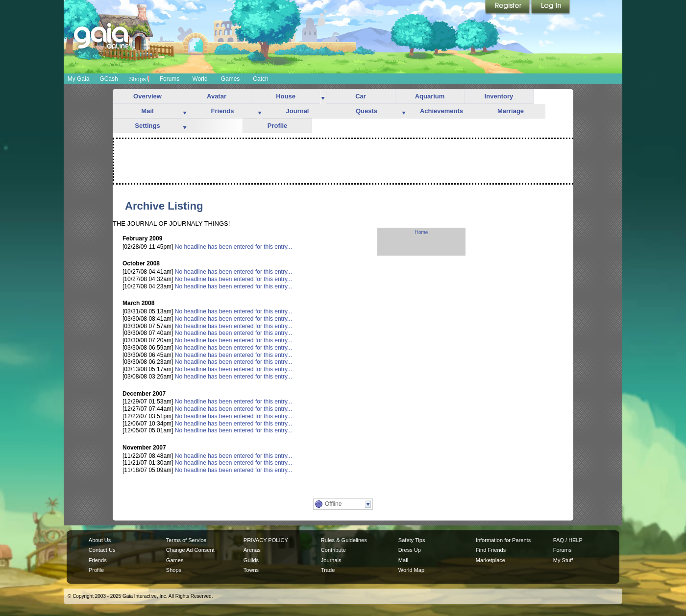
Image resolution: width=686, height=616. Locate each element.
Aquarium (430, 96)
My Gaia (79, 79)
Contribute (333, 550)
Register (508, 7)
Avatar (217, 96)
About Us (100, 540)
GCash (109, 79)
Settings (147, 126)
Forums (170, 79)
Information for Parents (503, 540)
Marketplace (490, 560)
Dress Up (410, 550)
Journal (298, 111)
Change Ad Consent (190, 550)
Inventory (499, 96)
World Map (411, 570)
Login (551, 7)
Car (361, 96)
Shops (139, 79)
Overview (147, 96)
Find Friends (491, 550)
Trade (328, 570)
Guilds (251, 560)
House (286, 96)
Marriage (511, 111)
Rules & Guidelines (344, 540)
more (323, 97)
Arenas (252, 550)
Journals (331, 560)
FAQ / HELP (568, 540)
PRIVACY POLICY (266, 540)
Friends (223, 111)
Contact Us (102, 550)
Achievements (441, 111)
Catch (260, 79)
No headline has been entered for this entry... (233, 247)
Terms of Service (186, 540)
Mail (147, 111)
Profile (277, 126)
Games (231, 79)
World (200, 79)
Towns (251, 570)
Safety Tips (412, 540)
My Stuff (563, 560)
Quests (367, 111)
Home (422, 232)
